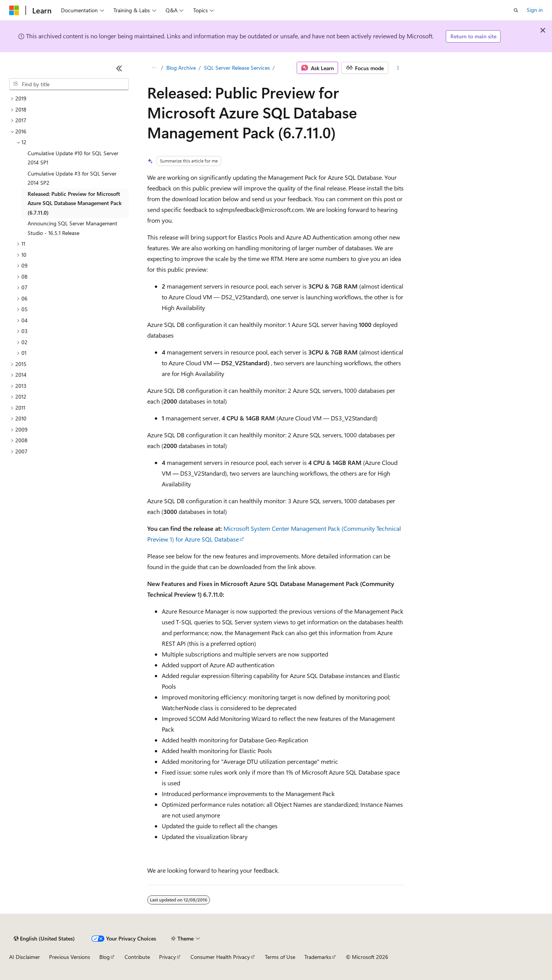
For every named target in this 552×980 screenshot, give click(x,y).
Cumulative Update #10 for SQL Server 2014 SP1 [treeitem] (73, 158)
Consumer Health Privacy (220, 957)
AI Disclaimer (25, 957)
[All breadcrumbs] (154, 68)
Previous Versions (70, 957)
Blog (104, 957)
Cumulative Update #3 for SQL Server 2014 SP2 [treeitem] (72, 178)
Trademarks (318, 957)
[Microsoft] (14, 10)
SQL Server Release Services (237, 68)
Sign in (535, 10)
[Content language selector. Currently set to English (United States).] (44, 939)
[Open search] (516, 10)
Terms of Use (280, 957)
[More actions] (398, 68)
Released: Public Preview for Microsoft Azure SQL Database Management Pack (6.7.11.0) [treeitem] (75, 203)
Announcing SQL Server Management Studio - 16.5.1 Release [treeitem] (72, 228)
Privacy (168, 957)
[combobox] (69, 84)
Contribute (137, 957)
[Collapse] (119, 68)
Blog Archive (181, 68)
